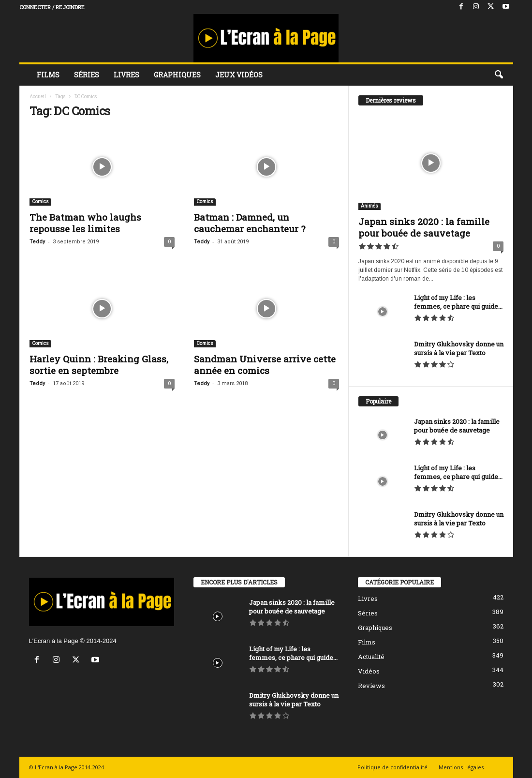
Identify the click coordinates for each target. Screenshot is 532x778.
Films (48, 75)
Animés (369, 206)
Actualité (371, 657)
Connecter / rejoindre (52, 7)
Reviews (371, 686)
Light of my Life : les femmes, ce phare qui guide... (458, 302)
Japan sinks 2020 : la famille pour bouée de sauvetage (424, 227)
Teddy (37, 242)
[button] (499, 75)
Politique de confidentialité (392, 767)
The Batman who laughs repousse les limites (85, 223)
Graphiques (177, 75)
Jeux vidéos (239, 75)
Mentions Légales (461, 767)
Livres (126, 75)
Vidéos (369, 671)
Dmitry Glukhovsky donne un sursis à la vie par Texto (459, 348)
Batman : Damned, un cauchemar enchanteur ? (250, 223)
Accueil (38, 97)
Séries (87, 75)
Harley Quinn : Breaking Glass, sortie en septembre (99, 365)
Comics (40, 202)
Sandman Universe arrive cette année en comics (265, 365)
